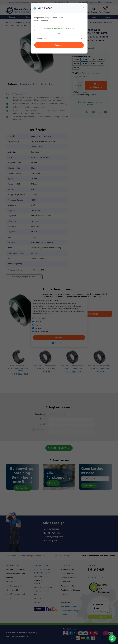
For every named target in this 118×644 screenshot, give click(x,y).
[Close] (84, 7)
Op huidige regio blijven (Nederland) (59, 28)
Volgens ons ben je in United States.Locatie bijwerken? (49, 19)
